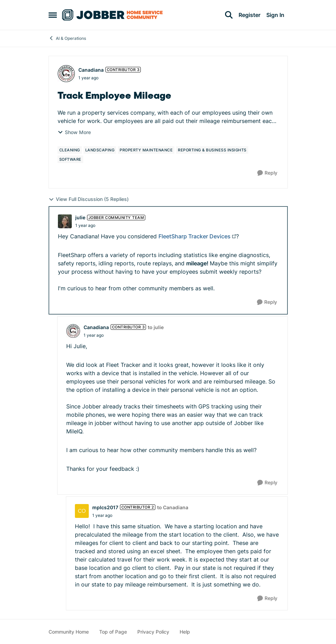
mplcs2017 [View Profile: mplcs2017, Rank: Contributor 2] (105, 507)
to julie (156, 327)
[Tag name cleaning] (70, 150)
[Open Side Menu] (53, 15)
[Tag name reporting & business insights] (212, 150)
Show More (74, 132)
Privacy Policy (153, 632)
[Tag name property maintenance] (146, 150)
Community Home (69, 632)
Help (185, 632)
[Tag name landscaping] (100, 150)
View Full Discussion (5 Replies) (89, 199)
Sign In (275, 15)
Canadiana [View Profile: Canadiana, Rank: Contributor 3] (91, 70)
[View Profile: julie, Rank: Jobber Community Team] (65, 221)
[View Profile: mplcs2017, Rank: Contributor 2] (82, 511)
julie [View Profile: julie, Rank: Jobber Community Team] (80, 217)
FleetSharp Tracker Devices (195, 236)
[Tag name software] (70, 159)
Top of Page (113, 632)
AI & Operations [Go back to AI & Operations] (67, 38)
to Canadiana (173, 507)
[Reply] (267, 173)
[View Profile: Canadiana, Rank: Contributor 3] (66, 73)
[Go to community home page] (112, 15)
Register (249, 15)
